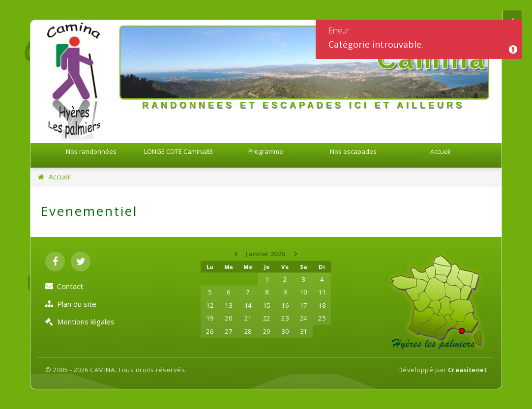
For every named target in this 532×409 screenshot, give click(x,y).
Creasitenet (468, 370)
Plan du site (71, 304)
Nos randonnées (91, 151)
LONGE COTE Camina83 (178, 151)
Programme (266, 151)
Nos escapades (353, 151)
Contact (64, 286)
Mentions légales (80, 321)
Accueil (441, 151)
